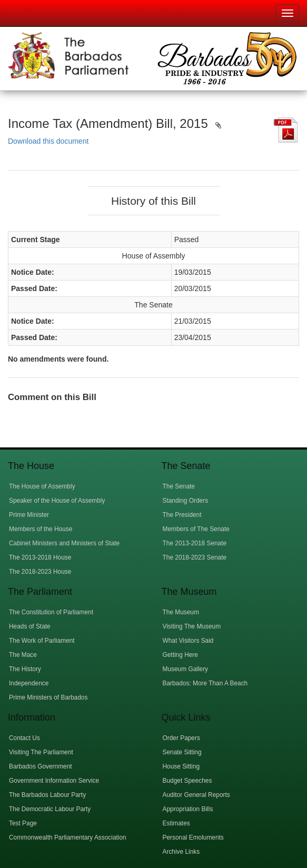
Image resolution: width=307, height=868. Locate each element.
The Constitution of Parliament (51, 612)
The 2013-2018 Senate (195, 543)
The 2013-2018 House (40, 557)
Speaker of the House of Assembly (57, 501)
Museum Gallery (186, 669)
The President (182, 515)
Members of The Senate (196, 529)
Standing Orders (186, 501)
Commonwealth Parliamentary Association (68, 837)
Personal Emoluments (193, 837)
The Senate (179, 486)
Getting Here (180, 655)
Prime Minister (29, 515)
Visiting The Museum (192, 626)
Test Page (23, 823)
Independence (29, 683)
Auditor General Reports (196, 795)
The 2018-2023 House (40, 572)
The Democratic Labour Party (50, 809)
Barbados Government (41, 766)
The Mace (23, 655)
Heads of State (30, 626)
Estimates (176, 823)
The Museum (181, 612)
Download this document (48, 141)
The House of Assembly (42, 486)
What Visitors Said (188, 641)
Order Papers (181, 738)
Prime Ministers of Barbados (48, 697)
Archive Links (181, 852)
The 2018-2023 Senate (195, 557)
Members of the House (41, 529)
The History (25, 669)
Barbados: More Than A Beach (205, 683)
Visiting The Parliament (41, 752)
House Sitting (181, 766)
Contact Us (24, 738)
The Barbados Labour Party (47, 795)
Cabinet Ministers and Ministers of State (64, 543)
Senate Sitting (182, 752)
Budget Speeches (187, 781)
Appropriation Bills (188, 809)
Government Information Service (54, 781)
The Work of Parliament (42, 641)
